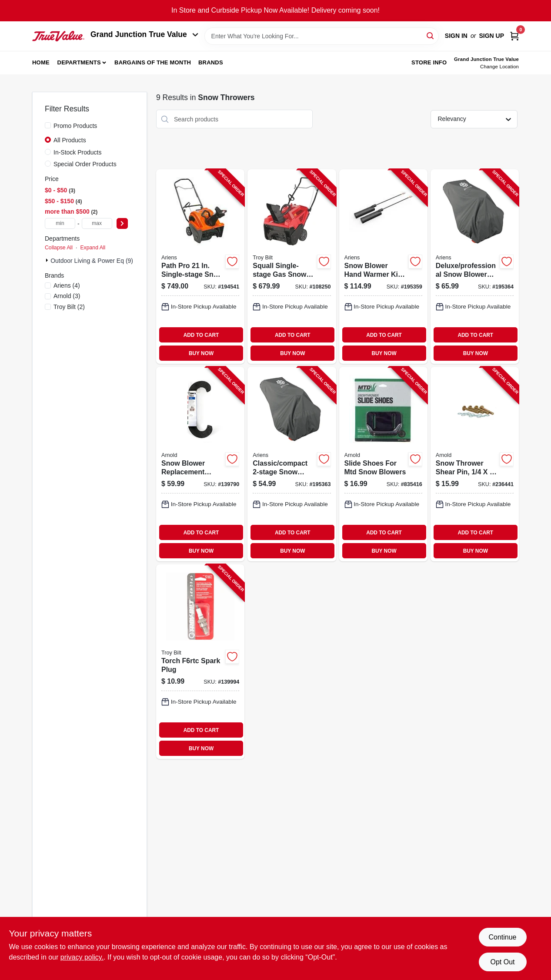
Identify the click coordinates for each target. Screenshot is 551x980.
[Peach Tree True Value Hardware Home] (58, 36)
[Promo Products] (48, 125)
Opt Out (502, 962)
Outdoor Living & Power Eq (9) (92, 261)
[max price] (97, 223)
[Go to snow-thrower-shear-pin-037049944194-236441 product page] (475, 464)
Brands (211, 62)
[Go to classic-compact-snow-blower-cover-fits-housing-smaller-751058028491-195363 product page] (292, 464)
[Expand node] (48, 260)
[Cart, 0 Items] (514, 36)
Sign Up (491, 36)
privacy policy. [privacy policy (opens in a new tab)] (82, 957)
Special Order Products (85, 164)
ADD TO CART (201, 335)
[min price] (60, 223)
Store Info (429, 62)
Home (41, 62)
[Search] (431, 35)
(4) (67, 285)
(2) (69, 307)
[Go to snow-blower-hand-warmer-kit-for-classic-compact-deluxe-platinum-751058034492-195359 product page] (383, 267)
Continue (502, 937)
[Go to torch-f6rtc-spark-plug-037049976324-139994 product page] (200, 662)
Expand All (93, 248)
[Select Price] (122, 223)
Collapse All (59, 248)
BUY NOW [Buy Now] (201, 353)
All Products (70, 140)
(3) (67, 296)
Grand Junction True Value (144, 34)
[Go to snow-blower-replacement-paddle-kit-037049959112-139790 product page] (200, 464)
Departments (79, 62)
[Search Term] (322, 36)
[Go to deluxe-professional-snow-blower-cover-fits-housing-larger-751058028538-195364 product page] (475, 267)
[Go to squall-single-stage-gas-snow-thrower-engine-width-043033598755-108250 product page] (292, 267)
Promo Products (75, 126)
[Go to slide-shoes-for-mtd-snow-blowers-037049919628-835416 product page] (383, 464)
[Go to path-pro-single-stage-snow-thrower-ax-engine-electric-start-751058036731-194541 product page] (200, 267)
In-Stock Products (78, 152)
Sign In (456, 36)
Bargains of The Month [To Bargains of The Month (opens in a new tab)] (153, 62)
